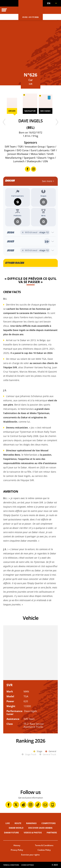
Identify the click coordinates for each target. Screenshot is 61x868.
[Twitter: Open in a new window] (16, 805)
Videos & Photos (33, 833)
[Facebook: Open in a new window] (9, 805)
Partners (52, 833)
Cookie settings (27, 865)
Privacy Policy (17, 850)
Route (18, 823)
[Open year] (30, 232)
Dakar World (16, 828)
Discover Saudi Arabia (40, 828)
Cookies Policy (44, 850)
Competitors (49, 823)
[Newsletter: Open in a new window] (45, 805)
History (17, 845)
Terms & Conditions (44, 845)
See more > (48, 181)
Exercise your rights (30, 855)
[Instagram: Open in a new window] (31, 805)
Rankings (31, 823)
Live (8, 823)
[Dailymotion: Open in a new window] (23, 805)
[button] (50, 3)
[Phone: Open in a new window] (53, 805)
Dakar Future (11, 833)
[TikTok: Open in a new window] (38, 805)
